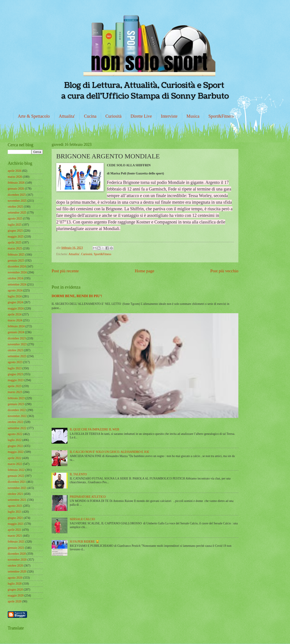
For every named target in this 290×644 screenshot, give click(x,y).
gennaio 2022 (16, 476)
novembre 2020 (17, 560)
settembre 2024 (17, 284)
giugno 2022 (15, 446)
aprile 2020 (14, 601)
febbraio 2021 (16, 542)
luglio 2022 (15, 440)
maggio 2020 (16, 596)
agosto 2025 (15, 219)
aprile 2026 (14, 171)
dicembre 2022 (17, 410)
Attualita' (67, 116)
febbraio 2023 (16, 398)
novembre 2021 (17, 488)
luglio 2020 (15, 584)
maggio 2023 (16, 380)
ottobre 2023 (15, 350)
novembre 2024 (17, 272)
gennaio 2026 (16, 189)
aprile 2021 (14, 530)
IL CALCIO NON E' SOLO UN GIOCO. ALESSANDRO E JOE (110, 452)
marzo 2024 (15, 320)
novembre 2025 (17, 201)
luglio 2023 (15, 368)
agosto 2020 (15, 578)
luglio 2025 (15, 225)
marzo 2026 (15, 177)
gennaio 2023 (16, 404)
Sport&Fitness (221, 116)
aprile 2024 (14, 314)
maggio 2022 (16, 452)
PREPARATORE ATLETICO (88, 497)
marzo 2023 (15, 392)
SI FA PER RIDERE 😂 (85, 542)
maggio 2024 (16, 308)
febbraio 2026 (16, 183)
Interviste (169, 116)
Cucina (90, 116)
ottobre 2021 (15, 494)
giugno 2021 (15, 518)
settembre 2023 (17, 356)
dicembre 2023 (17, 338)
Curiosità (113, 116)
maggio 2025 (16, 237)
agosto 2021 (15, 506)
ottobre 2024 (15, 278)
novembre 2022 (17, 416)
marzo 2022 (15, 464)
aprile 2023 (14, 386)
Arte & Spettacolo (34, 116)
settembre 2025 (17, 213)
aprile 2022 (14, 458)
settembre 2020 (17, 572)
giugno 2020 (15, 590)
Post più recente (65, 271)
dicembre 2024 (17, 266)
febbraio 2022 (16, 470)
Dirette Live (141, 116)
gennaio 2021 (16, 548)
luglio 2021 (15, 512)
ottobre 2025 (15, 207)
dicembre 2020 (17, 554)
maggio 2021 (16, 524)
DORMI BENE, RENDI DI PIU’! (77, 296)
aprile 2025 (14, 242)
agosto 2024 (15, 290)
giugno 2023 (15, 374)
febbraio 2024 (16, 326)
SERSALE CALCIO (82, 519)
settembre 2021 (17, 500)
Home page (145, 271)
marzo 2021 (15, 536)
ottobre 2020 (15, 566)
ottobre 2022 (15, 422)
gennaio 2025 (16, 261)
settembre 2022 (17, 428)
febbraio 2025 (16, 255)
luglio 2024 (15, 296)
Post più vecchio (224, 271)
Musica (193, 116)
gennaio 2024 (16, 332)
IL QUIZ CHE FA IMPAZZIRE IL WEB (95, 429)
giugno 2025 (15, 231)
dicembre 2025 (17, 195)
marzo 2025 (15, 248)
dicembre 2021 (17, 482)
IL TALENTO (78, 474)
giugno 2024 (15, 302)
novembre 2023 (17, 344)
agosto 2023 (15, 362)
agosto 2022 (15, 434)
